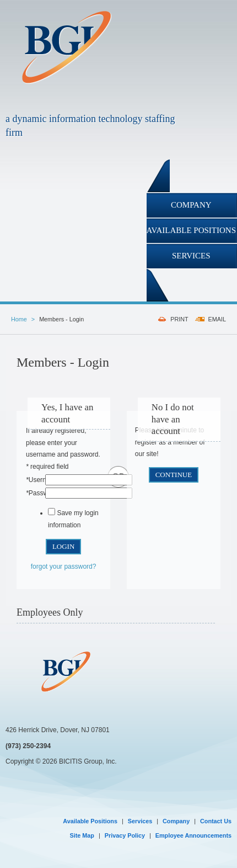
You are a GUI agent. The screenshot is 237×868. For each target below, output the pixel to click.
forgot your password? (64, 567)
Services (140, 821)
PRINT (179, 319)
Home (19, 319)
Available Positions (90, 821)
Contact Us (216, 821)
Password (42, 493)
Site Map (82, 835)
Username (42, 480)
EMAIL (217, 319)
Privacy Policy (125, 835)
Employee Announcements (193, 835)
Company (176, 821)
